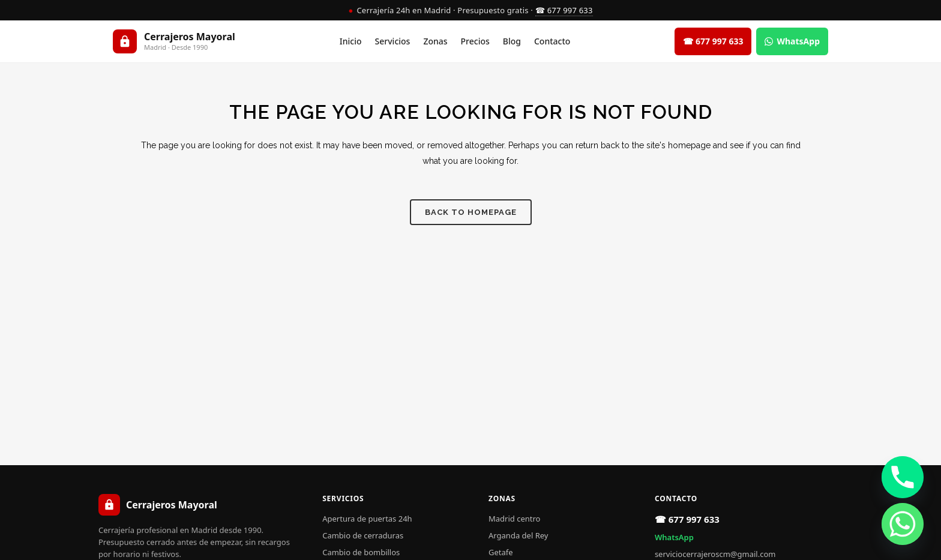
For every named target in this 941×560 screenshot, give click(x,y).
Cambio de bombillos (361, 552)
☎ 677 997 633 (564, 10)
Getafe (501, 552)
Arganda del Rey (518, 535)
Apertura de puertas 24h (367, 519)
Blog (512, 41)
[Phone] (903, 477)
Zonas (435, 41)
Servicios (393, 41)
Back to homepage (471, 212)
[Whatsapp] (903, 524)
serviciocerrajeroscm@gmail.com (715, 554)
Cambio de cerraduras (363, 535)
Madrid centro (514, 519)
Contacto (552, 41)
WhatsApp (674, 537)
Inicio (351, 41)
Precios (475, 41)
